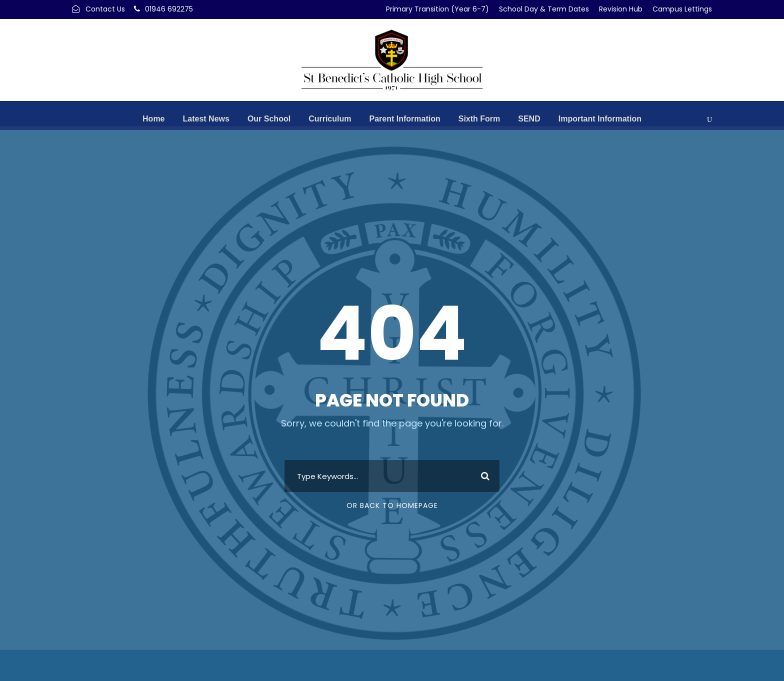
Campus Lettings (682, 9)
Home (153, 119)
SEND (529, 119)
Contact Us (105, 9)
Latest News (206, 119)
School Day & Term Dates (544, 9)
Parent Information (404, 119)
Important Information (600, 119)
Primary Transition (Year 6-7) (437, 9)
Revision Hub (621, 9)
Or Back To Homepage (392, 505)
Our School (269, 119)
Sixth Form (479, 119)
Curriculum (330, 119)
